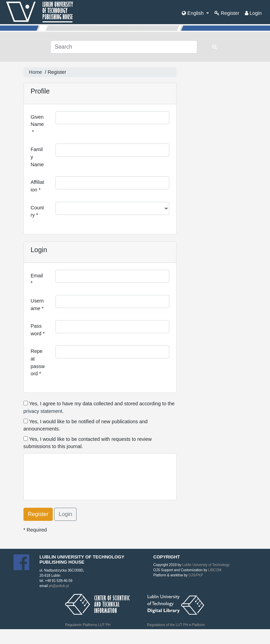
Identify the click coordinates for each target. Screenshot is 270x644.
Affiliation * (37, 186)
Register (227, 13)
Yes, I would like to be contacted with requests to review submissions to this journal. (88, 443)
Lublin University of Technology (206, 565)
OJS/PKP (195, 575)
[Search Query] (124, 47)
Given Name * (37, 124)
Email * (38, 279)
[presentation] (83, 474)
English (193, 13)
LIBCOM (214, 570)
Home (36, 72)
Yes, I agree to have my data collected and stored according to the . (99, 407)
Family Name (37, 157)
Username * (37, 305)
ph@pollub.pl (59, 586)
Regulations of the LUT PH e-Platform (176, 625)
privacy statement (43, 411)
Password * (38, 330)
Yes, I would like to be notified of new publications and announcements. (86, 425)
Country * (37, 211)
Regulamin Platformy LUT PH (88, 625)
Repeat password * (38, 362)
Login (253, 13)
